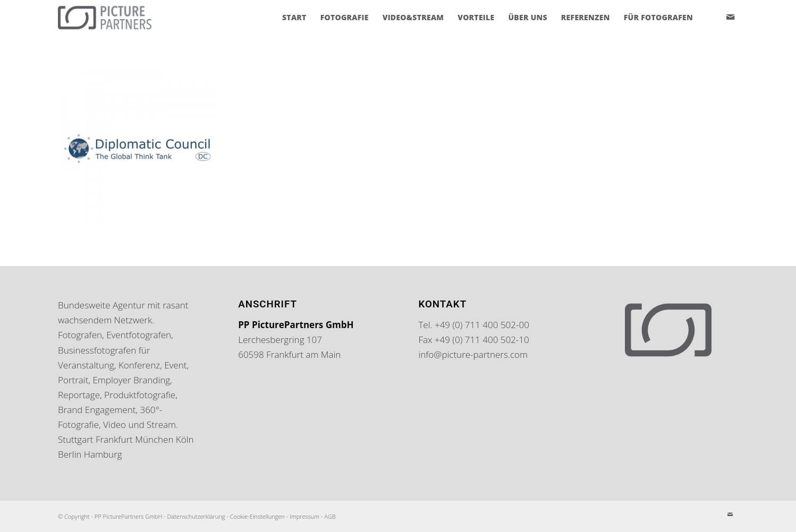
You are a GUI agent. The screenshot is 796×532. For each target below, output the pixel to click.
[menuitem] (294, 18)
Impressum (304, 516)
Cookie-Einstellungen (257, 516)
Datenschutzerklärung (196, 516)
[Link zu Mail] (730, 17)
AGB (330, 516)
